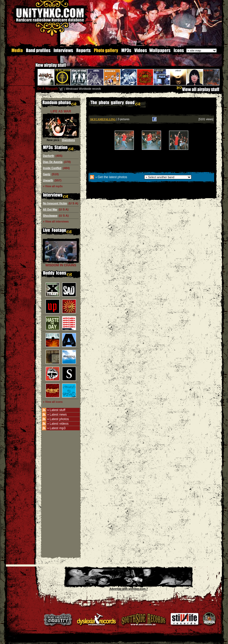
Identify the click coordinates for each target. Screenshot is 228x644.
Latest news (58, 415)
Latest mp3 (57, 428)
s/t (61, 89)
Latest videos (59, 424)
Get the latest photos (112, 177)
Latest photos (59, 419)
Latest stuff (57, 410)
